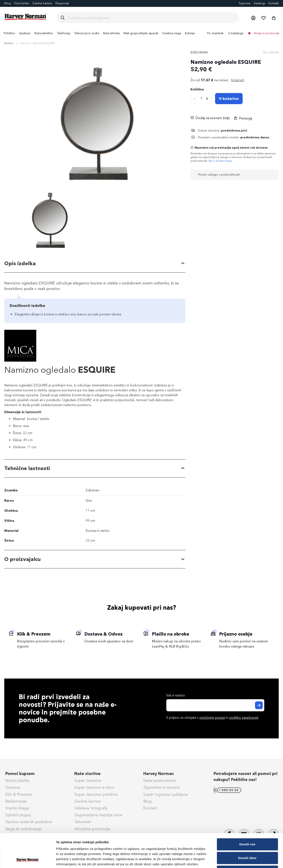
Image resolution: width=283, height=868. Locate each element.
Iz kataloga (236, 33)
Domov (9, 43)
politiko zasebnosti (244, 718)
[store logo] (26, 17)
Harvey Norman (158, 774)
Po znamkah (215, 33)
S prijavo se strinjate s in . (213, 718)
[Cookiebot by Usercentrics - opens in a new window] (28, 860)
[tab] (95, 264)
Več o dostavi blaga (220, 161)
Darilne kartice (42, 3)
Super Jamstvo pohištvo (96, 794)
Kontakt (274, 3)
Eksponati (62, 3)
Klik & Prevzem (19, 794)
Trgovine (245, 3)
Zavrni (247, 840)
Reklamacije (16, 801)
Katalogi (260, 3)
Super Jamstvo (88, 781)
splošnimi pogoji (212, 718)
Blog (147, 801)
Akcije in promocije (266, 33)
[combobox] (151, 18)
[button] (253, 18)
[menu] (141, 33)
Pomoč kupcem (20, 774)
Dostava (13, 787)
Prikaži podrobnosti (223, 860)
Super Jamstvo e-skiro (94, 787)
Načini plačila (17, 781)
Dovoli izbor (247, 826)
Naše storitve (87, 774)
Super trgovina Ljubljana (165, 794)
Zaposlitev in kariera (161, 787)
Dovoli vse (247, 813)
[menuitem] (9, 33)
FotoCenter (22, 3)
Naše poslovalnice (160, 781)
